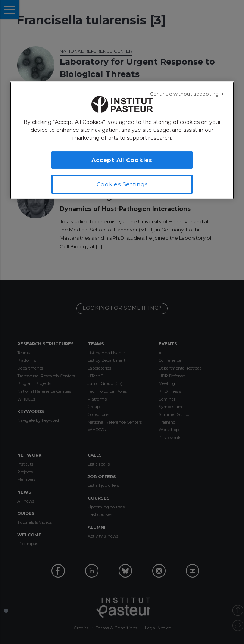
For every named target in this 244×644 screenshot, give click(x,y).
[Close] (187, 94)
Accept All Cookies (122, 160)
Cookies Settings (122, 184)
